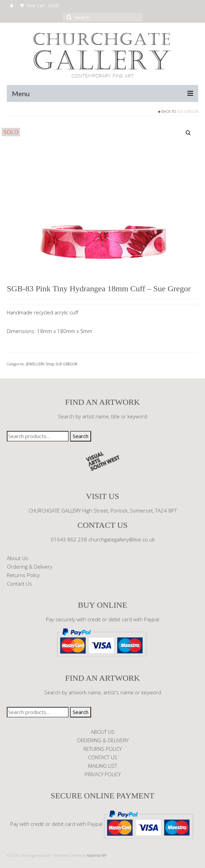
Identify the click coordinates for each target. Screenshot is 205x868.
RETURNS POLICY (102, 749)
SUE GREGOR (187, 111)
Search (81, 436)
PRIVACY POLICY (103, 774)
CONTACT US (103, 757)
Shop (50, 364)
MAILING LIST (102, 766)
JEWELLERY (35, 364)
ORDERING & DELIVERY (103, 740)
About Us (18, 558)
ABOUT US (103, 732)
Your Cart (39, 6)
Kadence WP (97, 855)
